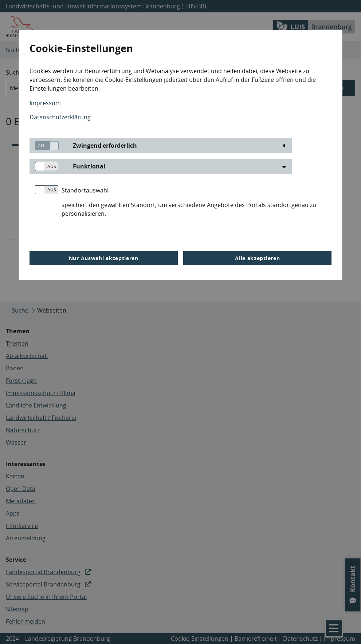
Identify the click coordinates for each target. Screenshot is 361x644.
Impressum (45, 103)
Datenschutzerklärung (60, 117)
